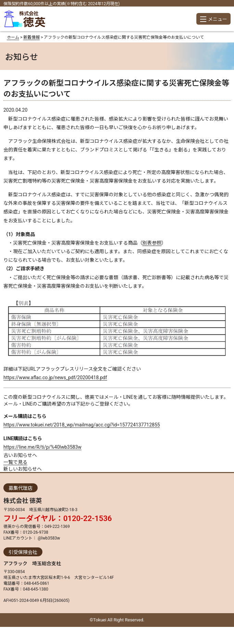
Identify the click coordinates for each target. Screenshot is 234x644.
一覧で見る (15, 462)
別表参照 (152, 243)
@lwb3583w (48, 538)
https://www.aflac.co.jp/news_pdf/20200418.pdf (55, 377)
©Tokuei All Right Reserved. (117, 620)
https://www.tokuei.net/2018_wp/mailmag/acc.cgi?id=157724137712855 (82, 425)
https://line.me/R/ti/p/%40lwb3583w (42, 447)
